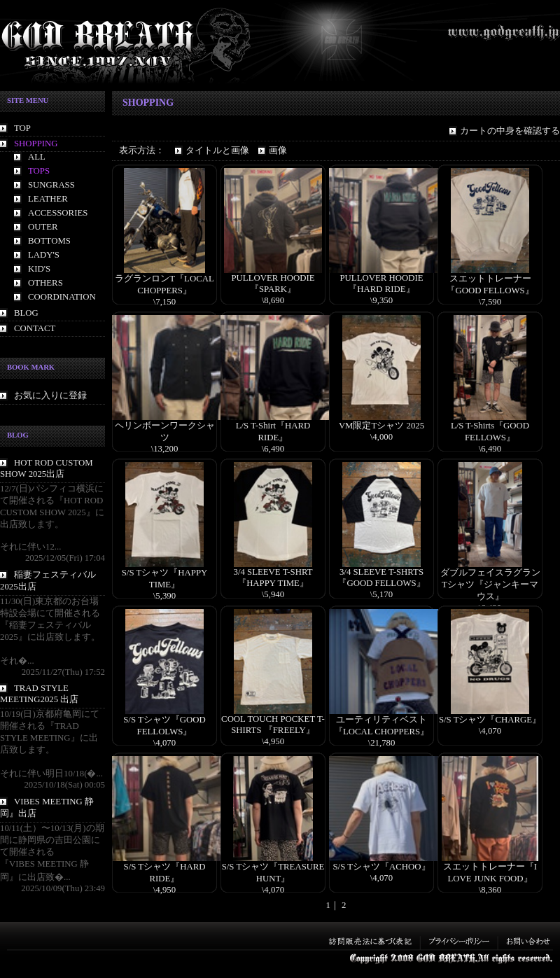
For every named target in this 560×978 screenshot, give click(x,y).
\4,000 (381, 437)
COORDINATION (62, 297)
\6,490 (273, 449)
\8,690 (273, 300)
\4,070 (164, 743)
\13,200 (165, 449)
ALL (37, 157)
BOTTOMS (49, 241)
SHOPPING (36, 144)
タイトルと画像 (217, 151)
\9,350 (381, 300)
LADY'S (44, 255)
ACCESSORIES (58, 213)
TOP (22, 128)
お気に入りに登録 (50, 396)
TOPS (39, 171)
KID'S (39, 269)
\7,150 (164, 302)
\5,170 (381, 594)
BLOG (26, 313)
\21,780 (382, 743)
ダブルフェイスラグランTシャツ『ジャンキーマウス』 (490, 585)
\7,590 (490, 302)
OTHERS (45, 283)
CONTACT (35, 328)
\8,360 (490, 890)
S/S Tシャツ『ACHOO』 (381, 867)
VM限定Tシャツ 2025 (381, 426)
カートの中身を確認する (510, 131)
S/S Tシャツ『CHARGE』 (490, 720)
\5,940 (273, 594)
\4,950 (273, 741)
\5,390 (164, 596)
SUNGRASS (51, 185)
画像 (278, 151)
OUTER (43, 227)
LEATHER (48, 199)
